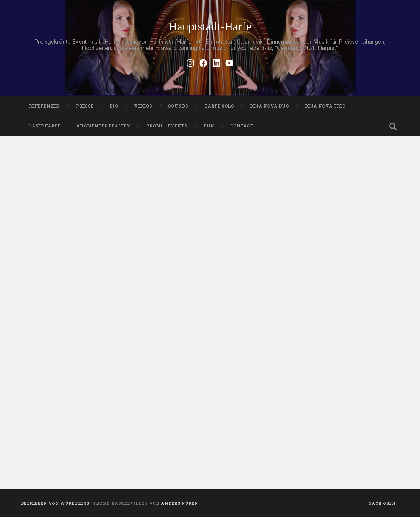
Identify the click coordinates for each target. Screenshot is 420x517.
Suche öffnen (393, 126)
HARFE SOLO (219, 106)
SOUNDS (178, 106)
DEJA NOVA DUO (270, 106)
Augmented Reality (103, 126)
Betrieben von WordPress (55, 503)
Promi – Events (167, 126)
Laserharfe (45, 126)
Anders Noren (180, 503)
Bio (114, 106)
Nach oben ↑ (384, 503)
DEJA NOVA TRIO (325, 106)
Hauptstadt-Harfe (210, 26)
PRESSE (85, 106)
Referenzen (44, 106)
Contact (242, 126)
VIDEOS (143, 106)
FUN (209, 126)
